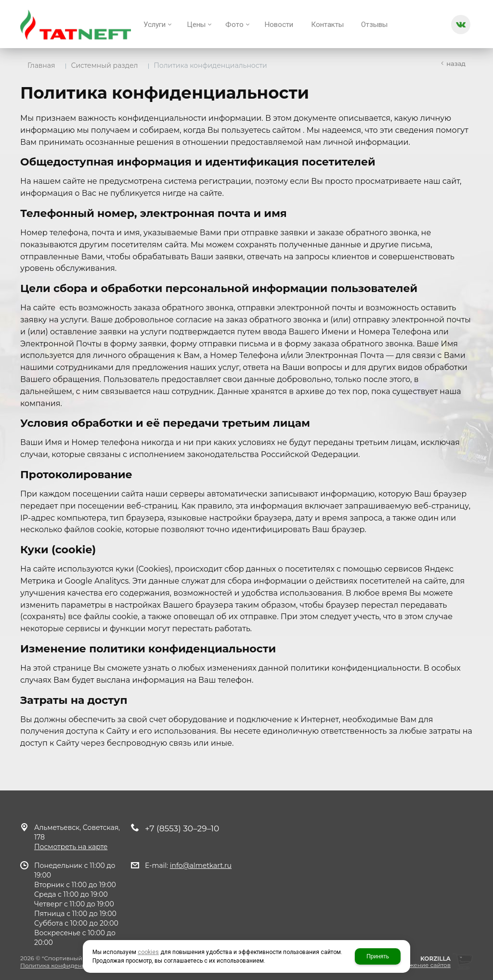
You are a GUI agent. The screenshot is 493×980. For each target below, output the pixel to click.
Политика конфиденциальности (69, 965)
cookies (148, 952)
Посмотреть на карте (71, 847)
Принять (378, 956)
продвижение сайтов (418, 965)
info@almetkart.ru (201, 865)
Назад (456, 64)
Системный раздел (104, 65)
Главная (41, 65)
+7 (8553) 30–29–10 (182, 828)
